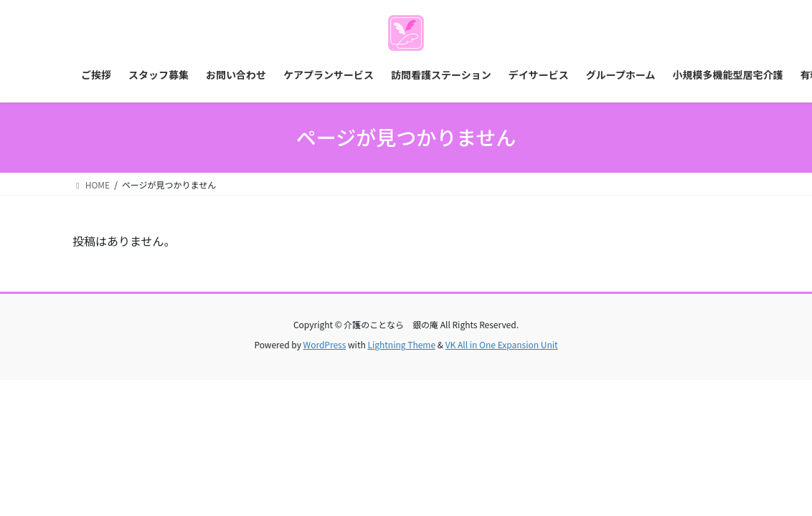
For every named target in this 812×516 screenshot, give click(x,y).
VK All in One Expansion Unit (502, 344)
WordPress (325, 344)
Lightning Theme (401, 344)
